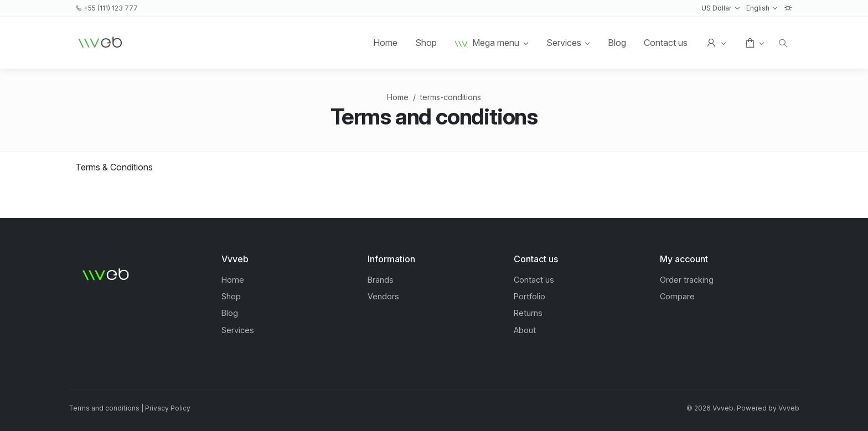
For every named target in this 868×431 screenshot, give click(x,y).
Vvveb (789, 408)
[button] (720, 8)
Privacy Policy (168, 408)
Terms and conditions (104, 408)
